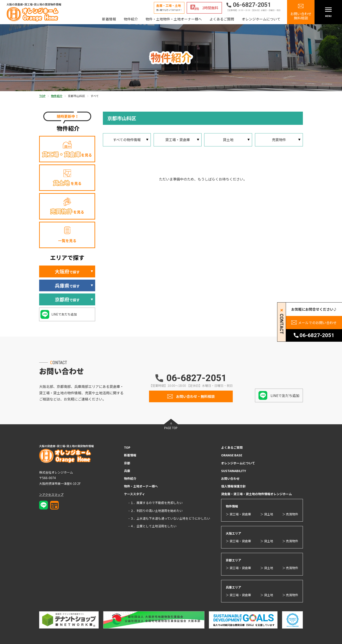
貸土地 (228, 140)
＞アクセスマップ (51, 495)
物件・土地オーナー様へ (141, 486)
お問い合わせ (230, 478)
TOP (127, 447)
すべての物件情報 (127, 140)
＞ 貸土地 (267, 514)
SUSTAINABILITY (234, 471)
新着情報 (109, 19)
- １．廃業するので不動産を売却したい (156, 503)
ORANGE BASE (232, 455)
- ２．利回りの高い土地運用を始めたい (156, 511)
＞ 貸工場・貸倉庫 (238, 514)
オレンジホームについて (261, 19)
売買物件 (279, 140)
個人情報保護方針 (233, 486)
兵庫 (127, 471)
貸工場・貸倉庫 (178, 140)
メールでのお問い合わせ (317, 323)
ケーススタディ (135, 494)
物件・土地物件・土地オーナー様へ (174, 19)
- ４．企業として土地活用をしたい (152, 526)
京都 (127, 463)
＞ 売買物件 (290, 514)
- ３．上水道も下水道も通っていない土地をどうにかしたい (169, 518)
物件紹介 (131, 19)
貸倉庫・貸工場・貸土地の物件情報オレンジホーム (256, 494)
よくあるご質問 (222, 19)
